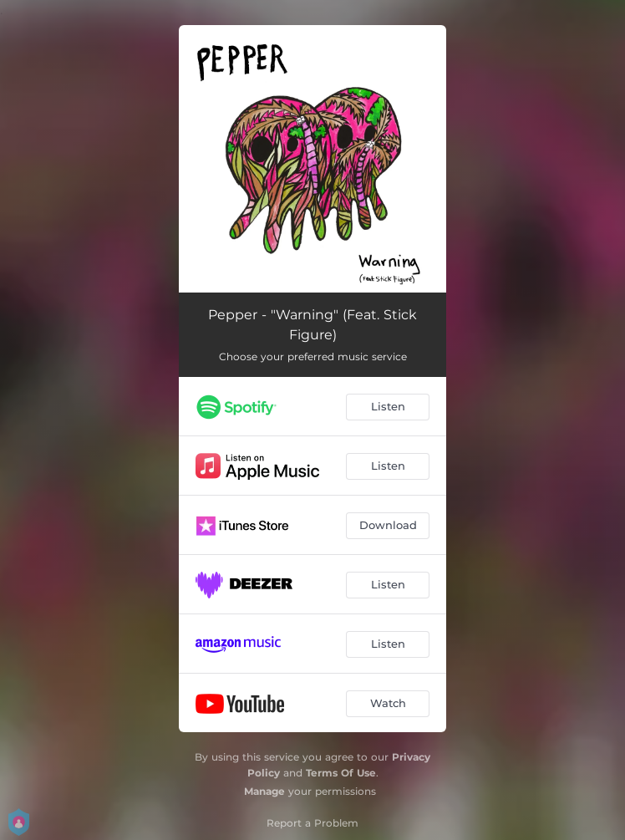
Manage (264, 791)
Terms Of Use (341, 773)
